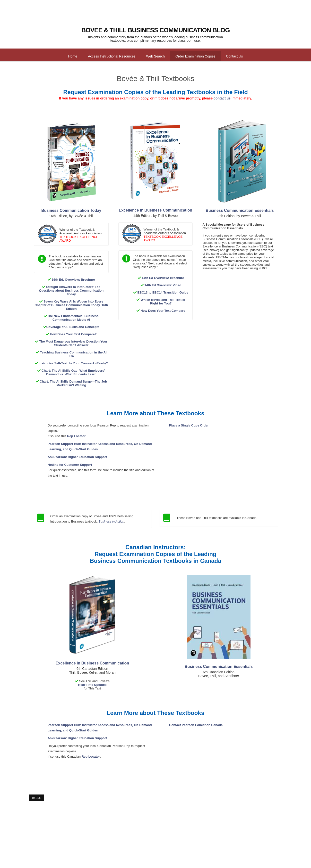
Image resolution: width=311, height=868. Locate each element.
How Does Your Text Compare (163, 311)
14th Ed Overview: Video (163, 285)
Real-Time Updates (92, 685)
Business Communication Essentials (240, 210)
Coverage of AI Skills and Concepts (73, 327)
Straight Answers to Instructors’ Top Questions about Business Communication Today (71, 291)
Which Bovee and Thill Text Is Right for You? (163, 302)
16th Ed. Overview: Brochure (73, 280)
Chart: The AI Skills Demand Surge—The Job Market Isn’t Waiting (73, 383)
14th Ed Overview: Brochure (163, 278)
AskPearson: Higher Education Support (77, 457)
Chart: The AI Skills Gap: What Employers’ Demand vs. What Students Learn (73, 372)
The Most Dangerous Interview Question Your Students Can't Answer (73, 343)
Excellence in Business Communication (155, 210)
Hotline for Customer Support (70, 465)
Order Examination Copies (195, 56)
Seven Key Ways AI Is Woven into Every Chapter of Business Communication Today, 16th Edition (71, 305)
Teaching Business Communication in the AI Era (73, 354)
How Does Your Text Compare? (73, 334)
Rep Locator (76, 436)
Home (73, 56)
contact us (222, 98)
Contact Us (234, 56)
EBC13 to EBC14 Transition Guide (163, 292)
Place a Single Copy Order (189, 425)
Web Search (155, 56)
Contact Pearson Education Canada (196, 725)
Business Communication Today (71, 210)
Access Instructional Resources (112, 56)
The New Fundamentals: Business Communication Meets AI (73, 318)
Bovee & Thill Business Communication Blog (156, 30)
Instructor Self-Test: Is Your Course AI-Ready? (73, 363)
